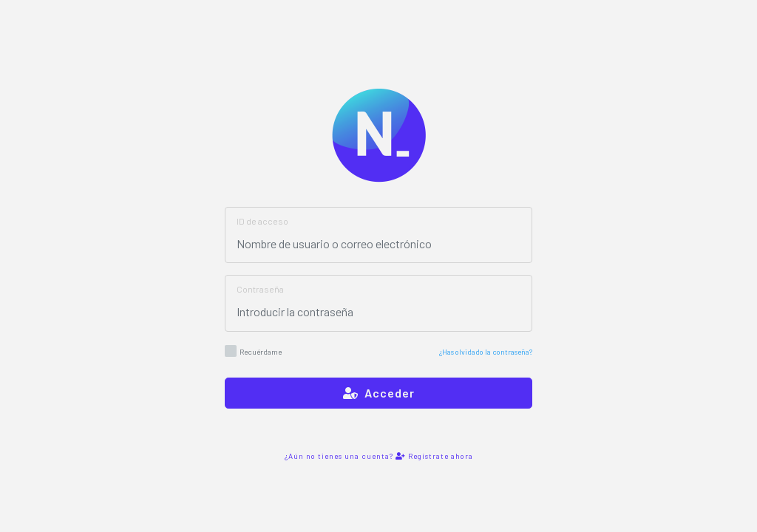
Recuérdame (253, 351)
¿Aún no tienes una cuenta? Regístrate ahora (379, 456)
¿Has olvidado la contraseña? (486, 352)
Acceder (379, 393)
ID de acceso (262, 221)
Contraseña (260, 289)
